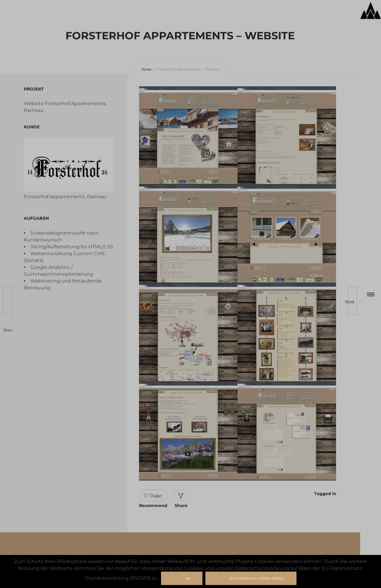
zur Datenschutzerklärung (257, 578)
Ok (188, 578)
